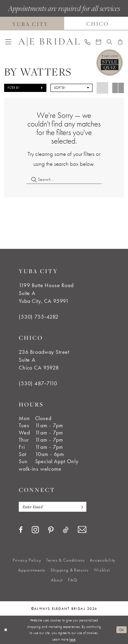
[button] (8, 42)
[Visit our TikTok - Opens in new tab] (66, 530)
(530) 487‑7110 (38, 383)
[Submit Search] (32, 179)
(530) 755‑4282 (39, 317)
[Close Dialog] (6, 630)
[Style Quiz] (110, 63)
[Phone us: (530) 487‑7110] (88, 42)
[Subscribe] (80, 507)
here (72, 639)
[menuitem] (8, 42)
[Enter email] (53, 507)
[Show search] (110, 42)
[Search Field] (64, 179)
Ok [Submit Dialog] (122, 630)
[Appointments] (99, 42)
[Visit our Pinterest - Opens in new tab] (51, 530)
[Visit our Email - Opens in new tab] (82, 530)
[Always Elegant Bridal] (49, 42)
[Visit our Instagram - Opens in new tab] (35, 529)
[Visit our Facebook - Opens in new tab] (21, 530)
